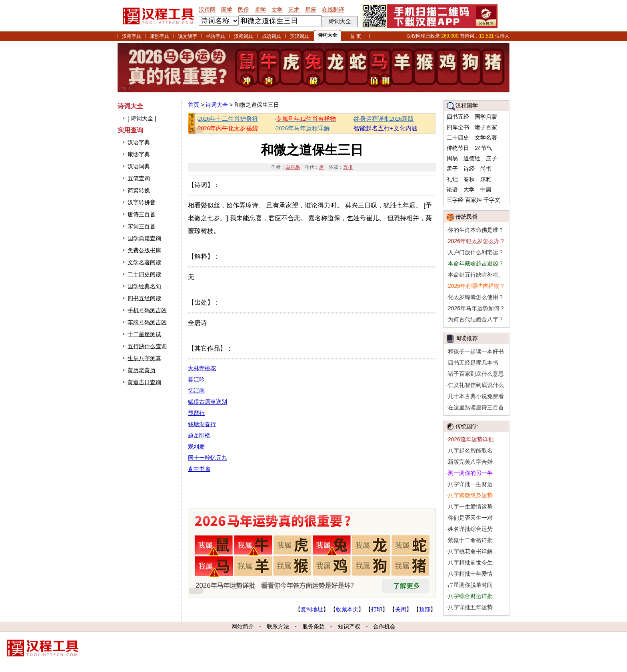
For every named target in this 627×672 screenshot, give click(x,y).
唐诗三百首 (142, 214)
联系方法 (278, 626)
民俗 (244, 10)
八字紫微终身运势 (470, 495)
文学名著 (486, 138)
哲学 (260, 10)
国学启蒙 (486, 117)
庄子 (491, 158)
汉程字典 (132, 36)
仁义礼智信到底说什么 (476, 385)
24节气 (483, 148)
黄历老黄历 (142, 370)
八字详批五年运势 (470, 607)
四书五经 (458, 117)
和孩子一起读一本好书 (476, 351)
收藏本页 (347, 609)
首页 (194, 105)
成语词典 (272, 36)
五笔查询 (139, 178)
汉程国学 (467, 106)
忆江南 (196, 391)
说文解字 (188, 36)
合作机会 (384, 626)
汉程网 (207, 10)
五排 (348, 167)
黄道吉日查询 (144, 382)
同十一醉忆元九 (208, 458)
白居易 (293, 167)
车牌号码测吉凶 (147, 322)
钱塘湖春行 (202, 424)
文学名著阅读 (144, 262)
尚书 (486, 169)
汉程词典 (244, 36)
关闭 (401, 609)
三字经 (455, 200)
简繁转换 (139, 190)
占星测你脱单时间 (470, 585)
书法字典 (216, 36)
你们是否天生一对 (470, 518)
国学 (227, 10)
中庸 (486, 189)
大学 (469, 189)
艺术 (294, 10)
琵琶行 (196, 413)
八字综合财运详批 (470, 596)
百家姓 (473, 200)
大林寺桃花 (202, 368)
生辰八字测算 (144, 358)
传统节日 (458, 148)
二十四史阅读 (144, 274)
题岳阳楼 (199, 435)
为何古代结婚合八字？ (476, 319)
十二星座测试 (144, 334)
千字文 (492, 200)
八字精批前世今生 (470, 562)
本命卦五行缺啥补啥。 (476, 275)
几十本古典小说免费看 (476, 396)
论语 (452, 189)
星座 (311, 10)
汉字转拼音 (142, 202)
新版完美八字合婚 (470, 462)
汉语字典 (139, 142)
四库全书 (458, 127)
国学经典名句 (144, 286)
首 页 (355, 36)
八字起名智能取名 (470, 451)
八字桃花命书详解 (470, 551)
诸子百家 (486, 127)
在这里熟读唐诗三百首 (476, 407)
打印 (377, 609)
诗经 (469, 169)
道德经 (472, 158)
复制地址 (312, 609)
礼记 (452, 179)
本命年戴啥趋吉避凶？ (476, 263)
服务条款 (313, 626)
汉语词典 (139, 166)
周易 (452, 158)
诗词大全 (327, 35)
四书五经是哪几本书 (473, 363)
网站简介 (243, 626)
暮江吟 (196, 379)
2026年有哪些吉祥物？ (476, 286)
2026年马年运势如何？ (476, 308)
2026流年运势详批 (471, 439)
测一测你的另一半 (470, 473)
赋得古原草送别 (208, 402)
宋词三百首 (142, 226)
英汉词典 (300, 36)
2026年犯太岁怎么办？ (476, 241)
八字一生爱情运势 (470, 506)
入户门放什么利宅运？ (476, 252)
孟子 (452, 169)
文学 (277, 10)
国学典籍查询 (144, 238)
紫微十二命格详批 (470, 540)
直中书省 (199, 469)
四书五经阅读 (144, 298)
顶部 (425, 609)
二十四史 (458, 138)
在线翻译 (333, 10)
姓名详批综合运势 (470, 529)
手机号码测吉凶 (147, 310)
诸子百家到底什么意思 (476, 374)
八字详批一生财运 (470, 484)
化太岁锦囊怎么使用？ (476, 297)
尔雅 (486, 179)
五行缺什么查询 (147, 346)
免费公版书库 (144, 250)
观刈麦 (196, 447)
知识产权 (349, 626)
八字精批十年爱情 (470, 574)
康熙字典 (160, 36)
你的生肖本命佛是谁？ (476, 230)
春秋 (469, 179)
